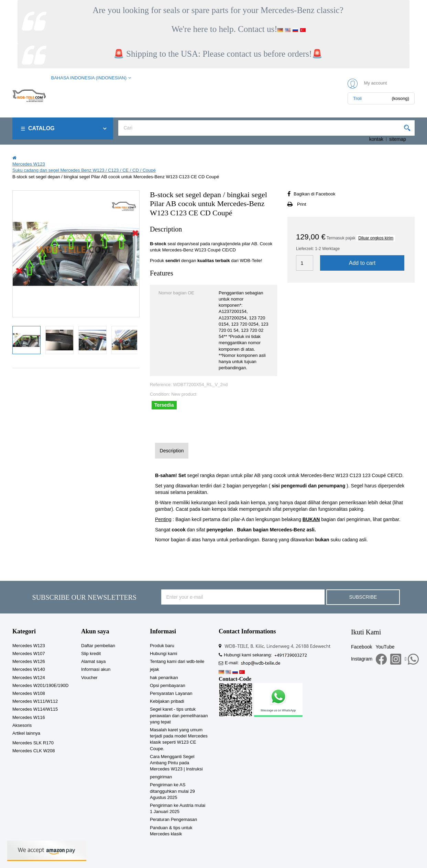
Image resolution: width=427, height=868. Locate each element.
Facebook (362, 647)
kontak (376, 139)
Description (172, 451)
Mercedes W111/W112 (35, 701)
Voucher (89, 678)
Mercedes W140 (29, 669)
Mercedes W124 (29, 678)
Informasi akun (96, 669)
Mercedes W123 (29, 646)
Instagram (362, 659)
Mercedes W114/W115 (35, 709)
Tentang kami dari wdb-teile (177, 661)
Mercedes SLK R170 (33, 743)
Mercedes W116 (29, 717)
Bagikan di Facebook (314, 194)
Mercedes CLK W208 (34, 751)
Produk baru (162, 646)
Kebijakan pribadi (167, 701)
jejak (155, 669)
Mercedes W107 (29, 653)
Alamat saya (94, 661)
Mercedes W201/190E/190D (40, 685)
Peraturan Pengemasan (173, 819)
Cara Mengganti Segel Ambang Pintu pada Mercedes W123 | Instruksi (176, 763)
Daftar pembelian (98, 646)
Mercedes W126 (29, 661)
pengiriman (161, 777)
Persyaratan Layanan (171, 693)
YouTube (385, 647)
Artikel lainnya (26, 733)
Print (302, 204)
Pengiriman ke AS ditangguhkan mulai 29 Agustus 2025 (172, 791)
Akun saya (95, 631)
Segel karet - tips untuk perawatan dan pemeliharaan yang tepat (179, 715)
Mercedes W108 (29, 693)
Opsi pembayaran (168, 685)
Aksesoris (22, 725)
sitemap (398, 139)
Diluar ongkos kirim (376, 238)
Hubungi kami (164, 653)
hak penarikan (164, 678)
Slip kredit (91, 653)
